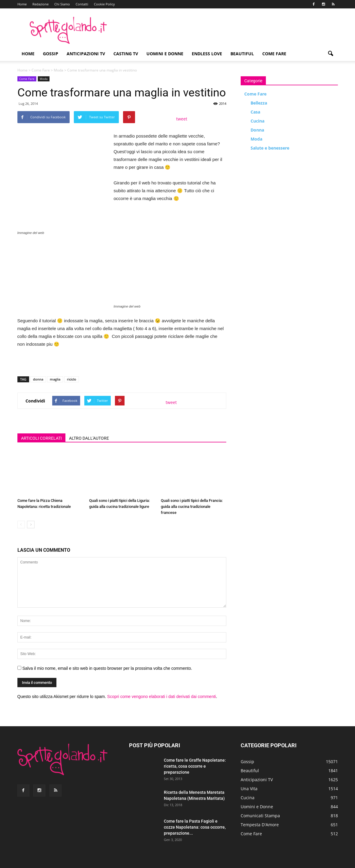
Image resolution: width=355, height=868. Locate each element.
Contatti (82, 4)
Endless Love (207, 54)
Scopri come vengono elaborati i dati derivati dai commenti (162, 697)
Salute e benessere (270, 148)
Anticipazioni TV (86, 54)
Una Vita (249, 789)
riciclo (72, 379)
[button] (331, 54)
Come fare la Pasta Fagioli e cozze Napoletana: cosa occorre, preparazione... (195, 827)
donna (38, 379)
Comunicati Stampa (260, 816)
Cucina (257, 121)
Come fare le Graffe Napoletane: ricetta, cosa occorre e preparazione (195, 766)
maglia (55, 379)
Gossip (51, 54)
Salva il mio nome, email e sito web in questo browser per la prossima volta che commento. (107, 668)
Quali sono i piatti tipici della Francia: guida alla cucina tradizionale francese (192, 507)
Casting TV (126, 54)
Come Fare (274, 54)
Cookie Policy (104, 4)
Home (22, 4)
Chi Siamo (62, 4)
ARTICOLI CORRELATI (41, 438)
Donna (257, 130)
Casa (255, 112)
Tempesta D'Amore (260, 825)
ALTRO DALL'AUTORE (89, 438)
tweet (182, 119)
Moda (59, 70)
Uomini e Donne (165, 54)
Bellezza (259, 103)
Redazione (41, 4)
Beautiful (242, 54)
